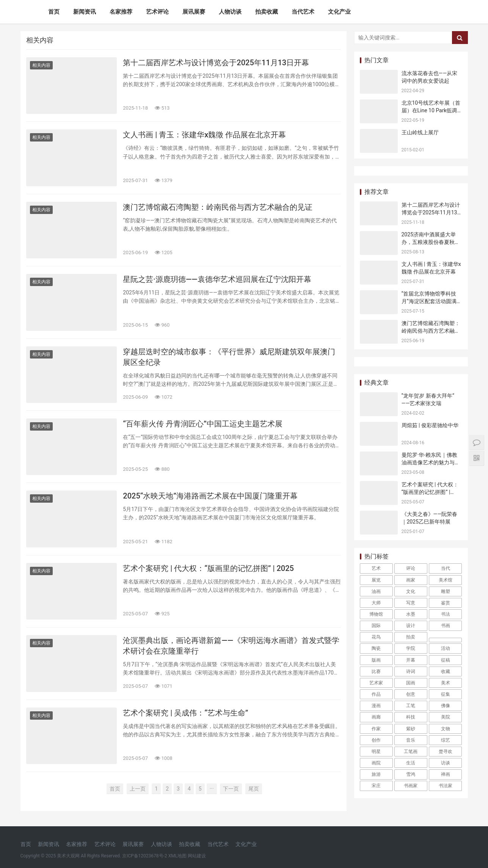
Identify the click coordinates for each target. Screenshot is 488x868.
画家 (411, 580)
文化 (411, 591)
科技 (411, 717)
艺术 (376, 568)
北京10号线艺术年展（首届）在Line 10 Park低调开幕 (431, 110)
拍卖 (411, 637)
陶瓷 (376, 648)
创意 (411, 694)
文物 (446, 729)
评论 (411, 568)
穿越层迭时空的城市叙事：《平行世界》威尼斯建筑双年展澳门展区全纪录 (229, 357)
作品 (376, 694)
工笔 (411, 706)
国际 (376, 626)
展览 (376, 580)
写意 (411, 603)
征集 (446, 694)
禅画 (446, 774)
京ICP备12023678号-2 (145, 856)
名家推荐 (121, 12)
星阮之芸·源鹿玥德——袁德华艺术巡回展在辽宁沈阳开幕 (217, 279)
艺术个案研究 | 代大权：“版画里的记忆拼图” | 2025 (208, 568)
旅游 (376, 774)
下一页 (231, 789)
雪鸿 (411, 774)
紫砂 (411, 729)
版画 (376, 660)
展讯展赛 (194, 12)
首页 (54, 12)
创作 (376, 740)
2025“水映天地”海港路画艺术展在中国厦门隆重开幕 (210, 496)
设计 (411, 626)
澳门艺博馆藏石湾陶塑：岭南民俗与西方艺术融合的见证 (218, 207)
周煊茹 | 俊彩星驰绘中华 (430, 425)
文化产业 (339, 12)
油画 (376, 591)
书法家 (446, 786)
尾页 (254, 789)
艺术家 (376, 683)
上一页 (138, 789)
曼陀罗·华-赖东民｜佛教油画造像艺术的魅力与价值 (431, 462)
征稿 (446, 660)
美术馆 (446, 580)
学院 (411, 648)
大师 (376, 603)
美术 (446, 683)
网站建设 (197, 856)
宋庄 (376, 786)
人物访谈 (230, 12)
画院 (376, 763)
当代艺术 (303, 12)
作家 (376, 729)
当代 (446, 568)
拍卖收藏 (267, 12)
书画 (446, 626)
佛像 (446, 706)
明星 (376, 752)
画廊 (376, 717)
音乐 (411, 740)
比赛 (376, 671)
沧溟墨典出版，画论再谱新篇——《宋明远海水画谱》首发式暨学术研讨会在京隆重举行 (231, 646)
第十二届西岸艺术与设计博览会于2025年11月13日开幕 (216, 63)
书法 (446, 614)
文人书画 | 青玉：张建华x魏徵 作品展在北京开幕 (204, 135)
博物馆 (376, 614)
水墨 (411, 614)
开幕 (411, 660)
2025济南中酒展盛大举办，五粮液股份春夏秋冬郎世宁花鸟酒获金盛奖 (431, 242)
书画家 (411, 786)
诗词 (411, 671)
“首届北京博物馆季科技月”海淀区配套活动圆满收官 (432, 301)
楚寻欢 (446, 752)
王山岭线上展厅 (420, 132)
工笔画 (411, 752)
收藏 (446, 671)
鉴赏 (446, 603)
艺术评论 (157, 12)
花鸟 (376, 637)
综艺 (446, 740)
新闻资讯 (85, 12)
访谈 (446, 763)
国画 (411, 683)
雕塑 (446, 591)
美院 (446, 717)
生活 (411, 763)
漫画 (376, 706)
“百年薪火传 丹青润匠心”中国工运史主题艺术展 (202, 424)
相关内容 (41, 65)
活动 (446, 648)
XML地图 (177, 856)
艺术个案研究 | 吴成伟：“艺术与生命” (185, 713)
